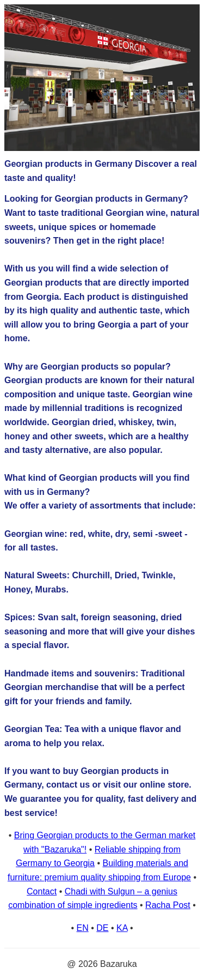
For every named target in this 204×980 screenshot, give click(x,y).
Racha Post (168, 905)
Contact (42, 891)
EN (83, 928)
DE (102, 928)
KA (122, 928)
